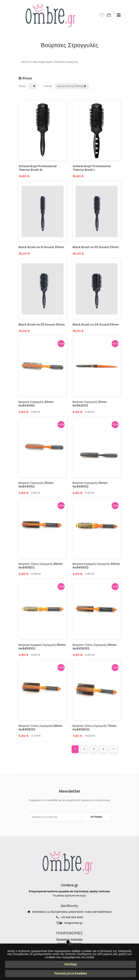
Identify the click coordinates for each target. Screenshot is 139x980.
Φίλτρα (25, 78)
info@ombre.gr (73, 923)
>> (114, 749)
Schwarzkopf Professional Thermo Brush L (92, 168)
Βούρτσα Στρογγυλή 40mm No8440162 (36, 404)
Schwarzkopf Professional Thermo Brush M (38, 168)
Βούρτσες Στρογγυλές (67, 62)
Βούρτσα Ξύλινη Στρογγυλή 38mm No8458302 (95, 647)
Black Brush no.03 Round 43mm (42, 325)
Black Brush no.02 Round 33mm (96, 247)
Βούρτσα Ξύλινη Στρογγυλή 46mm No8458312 (41, 566)
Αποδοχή (70, 964)
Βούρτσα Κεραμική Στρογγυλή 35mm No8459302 (42, 647)
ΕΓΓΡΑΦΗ (96, 817)
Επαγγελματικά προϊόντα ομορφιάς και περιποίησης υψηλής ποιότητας (69, 891)
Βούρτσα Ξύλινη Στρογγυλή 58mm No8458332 (41, 728)
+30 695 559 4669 (72, 917)
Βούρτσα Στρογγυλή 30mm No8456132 (90, 485)
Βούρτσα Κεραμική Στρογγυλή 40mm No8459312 (96, 566)
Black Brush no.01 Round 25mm (41, 247)
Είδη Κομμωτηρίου (43, 62)
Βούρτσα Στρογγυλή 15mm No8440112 (90, 404)
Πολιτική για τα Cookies (70, 973)
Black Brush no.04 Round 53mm (96, 325)
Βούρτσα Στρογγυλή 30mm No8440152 (36, 485)
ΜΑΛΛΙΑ (26, 62)
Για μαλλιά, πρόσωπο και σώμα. (69, 896)
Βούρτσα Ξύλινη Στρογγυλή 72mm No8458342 (95, 728)
